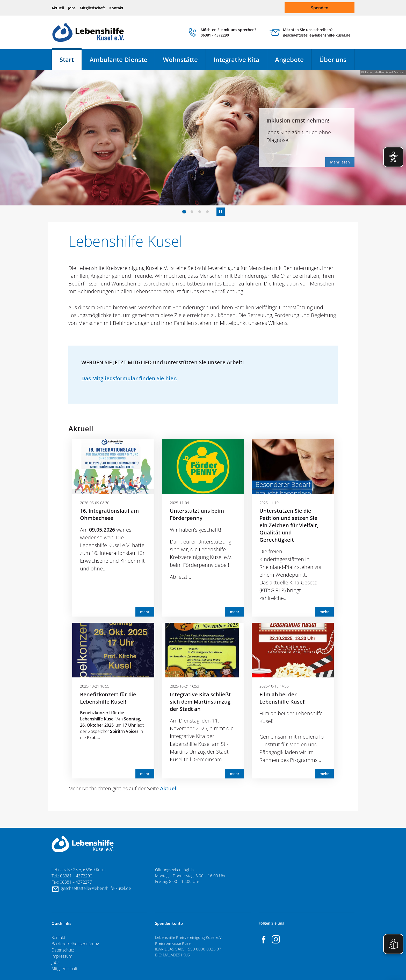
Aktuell (58, 8)
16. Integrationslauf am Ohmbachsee (109, 514)
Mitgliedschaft (92, 8)
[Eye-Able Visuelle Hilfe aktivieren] (393, 157)
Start (67, 59)
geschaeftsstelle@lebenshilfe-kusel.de (96, 888)
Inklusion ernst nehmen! (298, 120)
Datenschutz (63, 950)
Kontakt (116, 8)
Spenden (320, 8)
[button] (184, 212)
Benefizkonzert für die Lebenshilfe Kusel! (108, 698)
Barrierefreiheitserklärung (75, 944)
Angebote (289, 59)
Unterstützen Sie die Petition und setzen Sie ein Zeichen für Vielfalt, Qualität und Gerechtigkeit (289, 525)
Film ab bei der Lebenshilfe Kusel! (283, 698)
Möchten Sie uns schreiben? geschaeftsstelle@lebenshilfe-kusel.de (317, 32)
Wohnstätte (180, 59)
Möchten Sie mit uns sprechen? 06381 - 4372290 (228, 32)
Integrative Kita (236, 59)
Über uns (333, 59)
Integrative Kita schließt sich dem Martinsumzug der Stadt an (200, 702)
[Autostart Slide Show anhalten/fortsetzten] (221, 212)
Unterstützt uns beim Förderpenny (197, 514)
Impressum (62, 956)
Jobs (72, 8)
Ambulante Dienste (118, 59)
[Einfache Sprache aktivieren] (393, 944)
